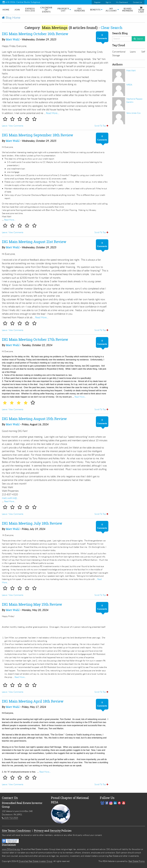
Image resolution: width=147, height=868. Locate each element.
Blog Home (11, 17)
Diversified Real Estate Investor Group (35, 861)
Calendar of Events (46, 10)
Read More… (53, 113)
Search (140, 39)
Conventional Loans (124, 52)
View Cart (141, 10)
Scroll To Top (101, 126)
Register (97, 2)
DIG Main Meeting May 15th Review (32, 604)
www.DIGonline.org (11, 849)
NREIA (129, 85)
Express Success (30, 10)
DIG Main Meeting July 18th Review (32, 523)
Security (55, 831)
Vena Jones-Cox (134, 113)
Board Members (128, 10)
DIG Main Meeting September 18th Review (37, 135)
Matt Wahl (13, 39)
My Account (111, 10)
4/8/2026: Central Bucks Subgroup (21, 2)
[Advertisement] (129, 164)
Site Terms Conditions (16, 831)
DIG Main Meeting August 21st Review (34, 242)
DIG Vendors (80, 10)
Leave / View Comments (13, 126)
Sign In (108, 2)
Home (6, 10)
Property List (63, 10)
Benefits (95, 10)
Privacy (39, 831)
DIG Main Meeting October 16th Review (35, 34)
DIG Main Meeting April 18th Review (33, 701)
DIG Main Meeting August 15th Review (34, 419)
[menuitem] (6, 10)
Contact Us (137, 2)
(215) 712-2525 (10, 818)
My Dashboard (122, 2)
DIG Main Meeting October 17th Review (35, 340)
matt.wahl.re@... (10, 498)
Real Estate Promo (137, 861)
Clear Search (112, 28)
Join (17, 10)
